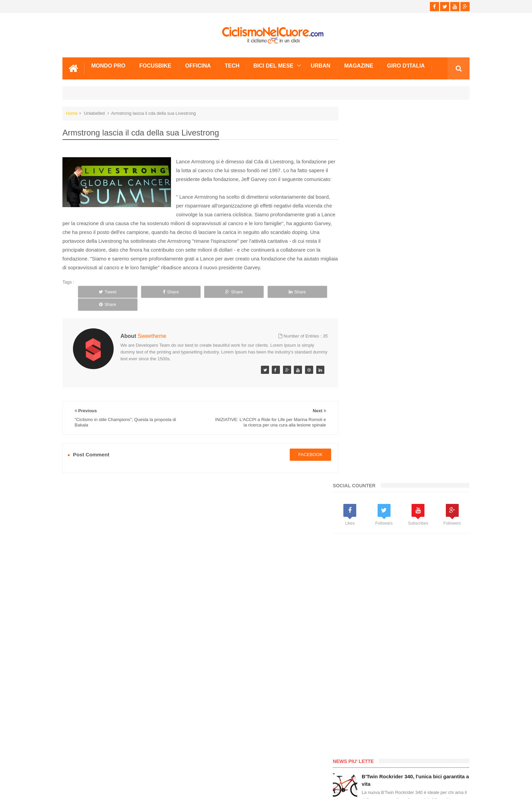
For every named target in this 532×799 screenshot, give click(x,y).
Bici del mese (273, 65)
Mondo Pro (108, 65)
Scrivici (77, 768)
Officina (198, 65)
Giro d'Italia (406, 65)
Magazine (359, 65)
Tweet (102, 300)
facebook (303, 450)
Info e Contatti (365, 574)
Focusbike (155, 65)
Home (72, 113)
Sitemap (155, 768)
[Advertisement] (398, 272)
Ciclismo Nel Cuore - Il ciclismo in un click (271, 788)
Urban (321, 65)
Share (153, 300)
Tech (232, 65)
